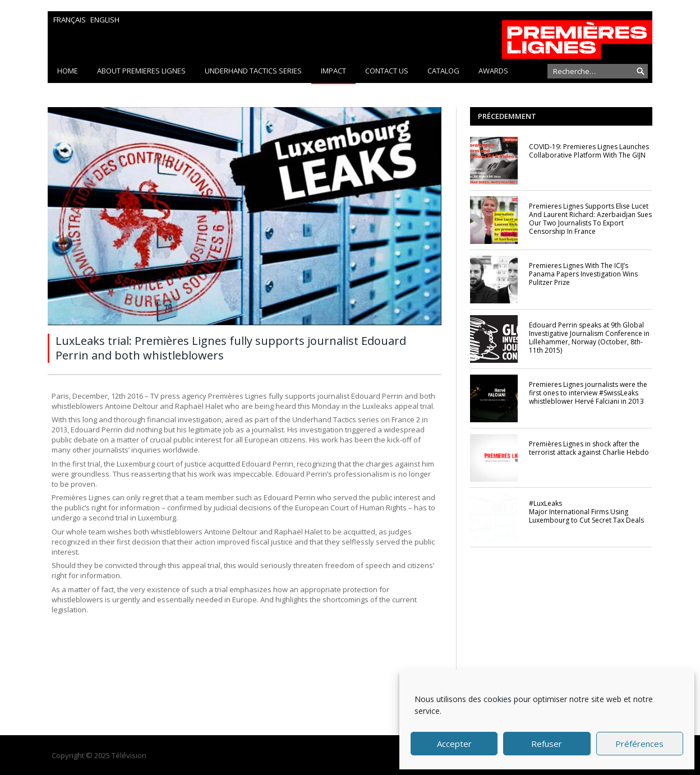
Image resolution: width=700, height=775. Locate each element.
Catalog (443, 71)
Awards (493, 71)
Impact (333, 71)
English (105, 20)
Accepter (454, 744)
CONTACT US (387, 71)
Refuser (547, 744)
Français (70, 20)
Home (68, 71)
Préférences (639, 744)
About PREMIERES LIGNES (141, 71)
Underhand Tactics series (253, 71)
